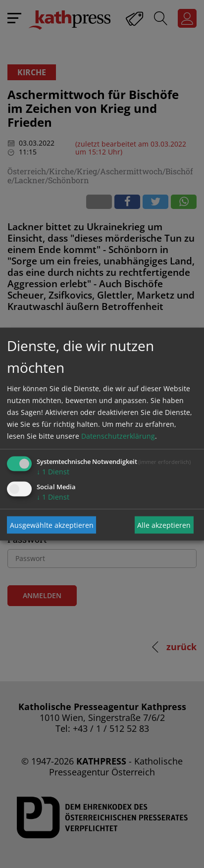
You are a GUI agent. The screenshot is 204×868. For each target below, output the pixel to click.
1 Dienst (53, 472)
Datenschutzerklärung (118, 436)
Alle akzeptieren (164, 525)
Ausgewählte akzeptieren (52, 525)
